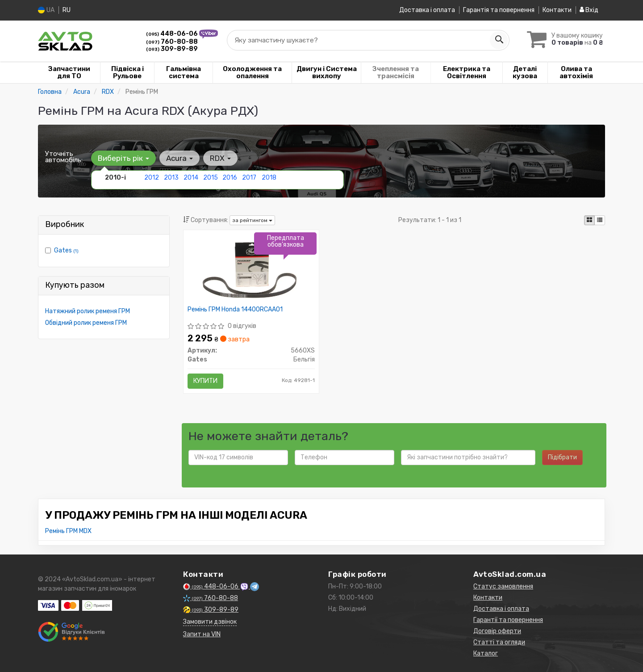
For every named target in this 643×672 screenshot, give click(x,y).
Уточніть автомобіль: (64, 156)
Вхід (589, 10)
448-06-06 (173, 33)
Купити (206, 380)
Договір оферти (497, 631)
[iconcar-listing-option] (600, 220)
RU (67, 10)
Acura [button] (180, 158)
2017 (249, 177)
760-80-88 (172, 41)
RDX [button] (220, 158)
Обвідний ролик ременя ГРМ (86, 322)
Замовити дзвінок (210, 621)
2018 (269, 177)
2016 (230, 177)
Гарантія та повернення (499, 10)
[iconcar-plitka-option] (589, 220)
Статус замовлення (503, 586)
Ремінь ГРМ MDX (68, 531)
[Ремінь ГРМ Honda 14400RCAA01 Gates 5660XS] (251, 268)
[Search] (499, 40)
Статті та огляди (499, 642)
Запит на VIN (202, 634)
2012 (152, 177)
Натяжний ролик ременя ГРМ (88, 311)
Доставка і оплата (427, 10)
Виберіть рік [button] (123, 158)
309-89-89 (172, 48)
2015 (211, 177)
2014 (191, 177)
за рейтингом (252, 220)
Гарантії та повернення (508, 619)
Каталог (486, 653)
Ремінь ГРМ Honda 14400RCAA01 (236, 309)
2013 (171, 177)
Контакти (557, 10)
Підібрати (562, 457)
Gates (66, 250)
